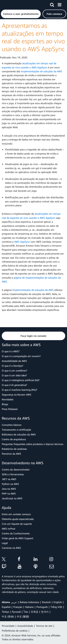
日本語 (34, 612)
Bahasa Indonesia (29, 602)
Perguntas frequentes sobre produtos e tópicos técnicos (33, 444)
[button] (21, 14)
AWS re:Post (8, 529)
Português (42, 607)
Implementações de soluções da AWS (42, 71)
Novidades (8, 399)
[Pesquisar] (52, 4)
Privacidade (8, 626)
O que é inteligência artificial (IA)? (21, 380)
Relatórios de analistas (14, 449)
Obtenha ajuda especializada (18, 519)
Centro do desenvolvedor (16, 469)
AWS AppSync (22, 242)
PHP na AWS (9, 494)
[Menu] (59, 4)
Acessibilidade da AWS (14, 361)
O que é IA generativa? (14, 385)
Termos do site (44, 626)
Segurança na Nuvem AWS (17, 395)
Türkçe (5, 612)
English (58, 602)
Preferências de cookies (15, 631)
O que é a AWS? (11, 351)
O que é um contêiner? (14, 371)
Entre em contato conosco (16, 514)
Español (6, 607)
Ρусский (16, 612)
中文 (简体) (8, 616)
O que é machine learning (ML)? (19, 390)
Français (18, 607)
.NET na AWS (9, 479)
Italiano (29, 607)
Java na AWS (9, 489)
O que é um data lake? (14, 375)
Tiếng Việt (56, 607)
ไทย (26, 612)
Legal (5, 543)
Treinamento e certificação (16, 430)
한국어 (45, 612)
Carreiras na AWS (11, 548)
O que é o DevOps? (13, 366)
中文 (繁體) (23, 616)
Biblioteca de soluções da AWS (19, 434)
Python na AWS (10, 484)
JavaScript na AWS (12, 498)
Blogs (5, 404)
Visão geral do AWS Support (18, 538)
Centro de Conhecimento (16, 533)
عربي (14, 602)
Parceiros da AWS (11, 454)
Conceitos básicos (12, 425)
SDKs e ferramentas (13, 474)
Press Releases (10, 409)
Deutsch (46, 602)
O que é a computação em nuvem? (21, 356)
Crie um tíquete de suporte (17, 524)
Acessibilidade (25, 626)
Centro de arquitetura (14, 439)
